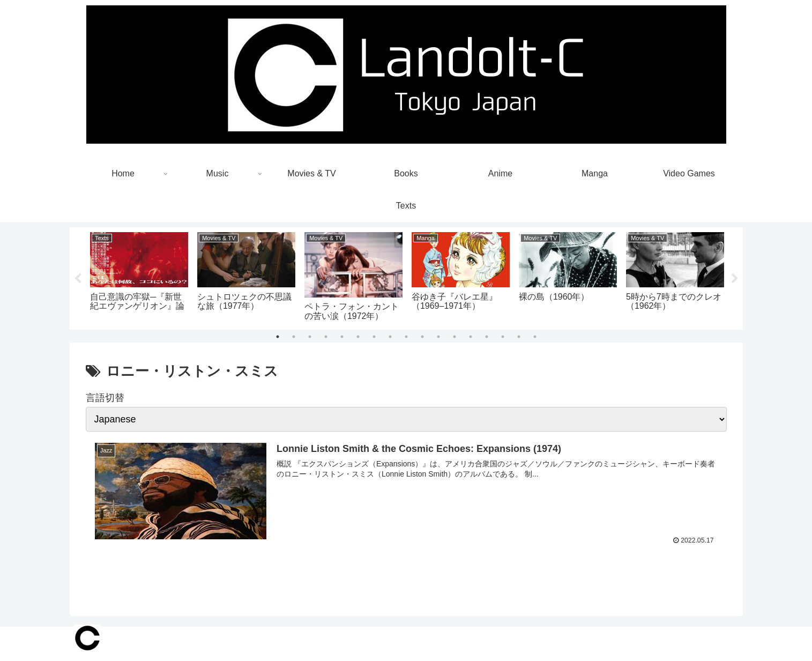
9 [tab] (406, 337)
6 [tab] (358, 337)
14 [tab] (487, 337)
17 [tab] (535, 337)
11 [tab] (438, 337)
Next (735, 279)
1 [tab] (278, 337)
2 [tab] (294, 337)
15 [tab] (503, 337)
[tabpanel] (139, 277)
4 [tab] (326, 337)
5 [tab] (342, 337)
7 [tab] (374, 337)
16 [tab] (519, 337)
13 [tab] (471, 337)
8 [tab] (390, 337)
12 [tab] (455, 337)
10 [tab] (422, 337)
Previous (78, 279)
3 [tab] (310, 337)
